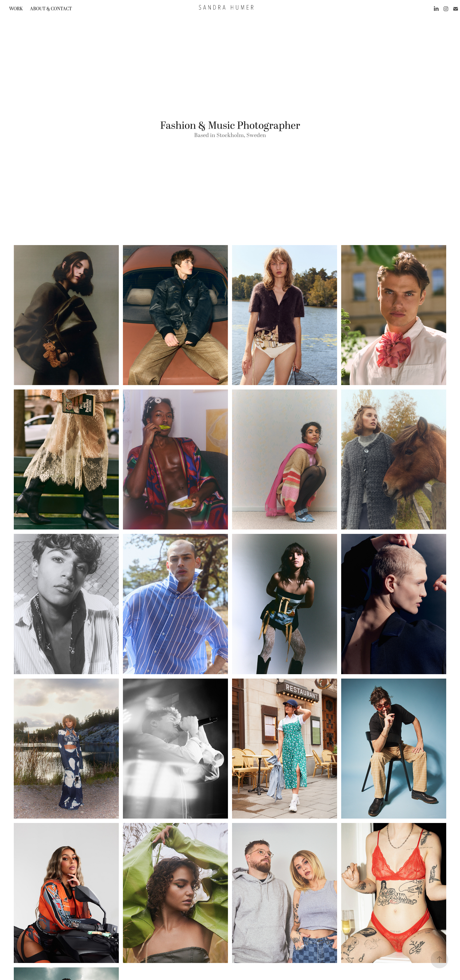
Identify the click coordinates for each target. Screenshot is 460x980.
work (16, 9)
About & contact (51, 9)
